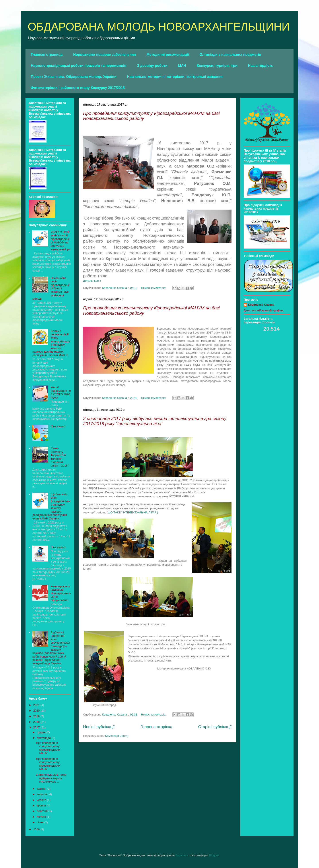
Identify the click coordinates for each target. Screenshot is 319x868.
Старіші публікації (215, 727)
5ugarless (182, 855)
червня (42, 800)
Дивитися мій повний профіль (264, 310)
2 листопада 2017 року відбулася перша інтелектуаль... (51, 778)
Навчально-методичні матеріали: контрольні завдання (175, 77)
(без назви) (58, 426)
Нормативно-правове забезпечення (104, 55)
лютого (42, 817)
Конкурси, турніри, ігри (217, 66)
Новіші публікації (99, 727)
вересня (43, 794)
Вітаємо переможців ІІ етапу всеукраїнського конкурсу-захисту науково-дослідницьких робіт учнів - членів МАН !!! (51, 343)
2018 (37, 722)
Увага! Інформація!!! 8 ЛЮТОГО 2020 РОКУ (61, 392)
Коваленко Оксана (261, 305)
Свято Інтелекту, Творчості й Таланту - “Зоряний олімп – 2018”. (60, 457)
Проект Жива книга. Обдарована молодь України (74, 77)
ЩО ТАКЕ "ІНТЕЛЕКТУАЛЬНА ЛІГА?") (133, 512)
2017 (37, 727)
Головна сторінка (156, 727)
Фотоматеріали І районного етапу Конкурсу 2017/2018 (78, 88)
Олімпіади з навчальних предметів (230, 55)
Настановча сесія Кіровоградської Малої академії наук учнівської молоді (51, 288)
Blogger (214, 855)
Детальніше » (92, 281)
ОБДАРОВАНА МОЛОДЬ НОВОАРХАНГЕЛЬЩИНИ (159, 27)
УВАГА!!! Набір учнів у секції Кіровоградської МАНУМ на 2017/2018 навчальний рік (60, 241)
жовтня (42, 789)
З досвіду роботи (152, 66)
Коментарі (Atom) (117, 736)
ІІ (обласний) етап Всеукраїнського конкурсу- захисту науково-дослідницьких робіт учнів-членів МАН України (52, 506)
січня (41, 822)
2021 (37, 705)
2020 (37, 711)
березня (43, 811)
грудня (42, 732)
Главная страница (47, 55)
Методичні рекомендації (168, 55)
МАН (182, 66)
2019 (37, 716)
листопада (44, 738)
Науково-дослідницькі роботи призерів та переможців (79, 66)
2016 (37, 829)
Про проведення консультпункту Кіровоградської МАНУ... (48, 748)
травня (42, 805)
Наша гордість (261, 66)
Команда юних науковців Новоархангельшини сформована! (61, 593)
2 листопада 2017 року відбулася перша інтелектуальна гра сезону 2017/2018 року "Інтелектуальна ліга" (155, 421)
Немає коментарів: (154, 288)
